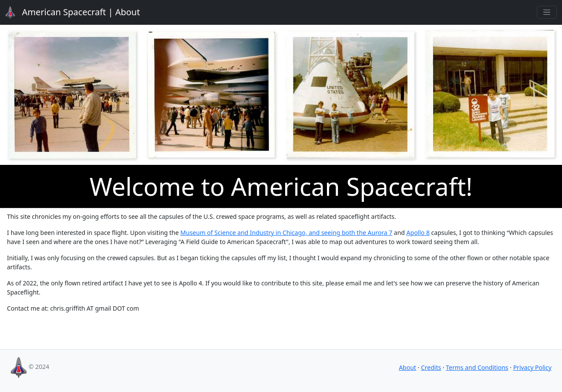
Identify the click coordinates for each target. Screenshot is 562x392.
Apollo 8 (418, 233)
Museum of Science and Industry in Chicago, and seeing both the (274, 233)
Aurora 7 (380, 233)
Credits (431, 367)
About (67, 13)
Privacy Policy (532, 367)
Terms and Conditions (477, 367)
